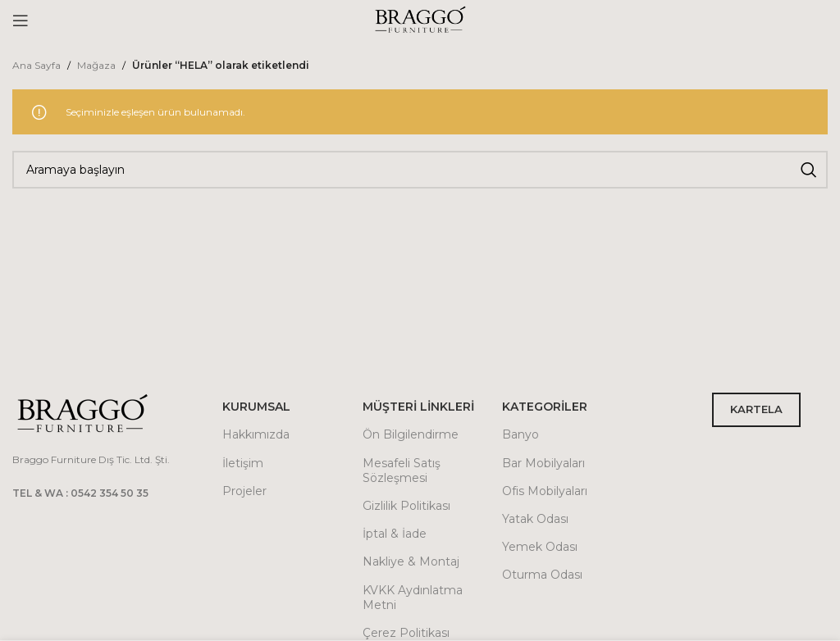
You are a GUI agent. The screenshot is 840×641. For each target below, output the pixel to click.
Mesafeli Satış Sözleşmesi (402, 471)
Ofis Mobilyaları (545, 491)
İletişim (243, 463)
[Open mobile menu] (21, 20)
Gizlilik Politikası (406, 506)
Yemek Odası (540, 547)
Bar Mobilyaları (543, 463)
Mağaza (96, 65)
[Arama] (420, 170)
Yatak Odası (535, 519)
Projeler (244, 491)
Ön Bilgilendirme (411, 434)
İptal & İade (395, 534)
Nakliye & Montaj (411, 561)
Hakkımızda (256, 434)
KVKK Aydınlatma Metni (413, 598)
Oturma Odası (542, 575)
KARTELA (756, 409)
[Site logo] (420, 19)
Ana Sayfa (37, 65)
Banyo (520, 434)
